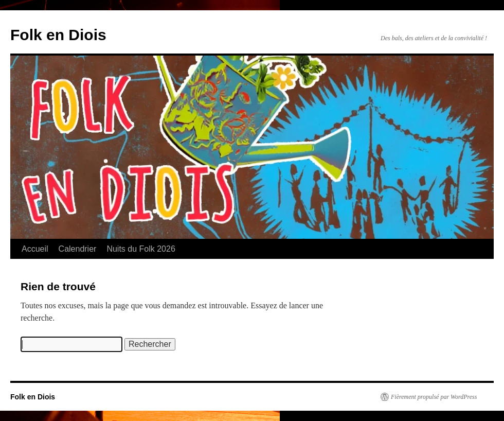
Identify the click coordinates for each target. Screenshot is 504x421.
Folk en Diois (58, 35)
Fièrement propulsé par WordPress (434, 397)
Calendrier (78, 249)
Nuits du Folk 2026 (141, 249)
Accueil (35, 249)
